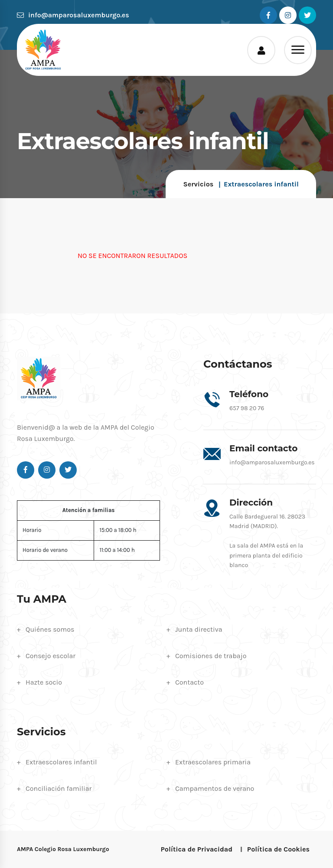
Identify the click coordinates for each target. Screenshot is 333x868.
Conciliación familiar (59, 788)
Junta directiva (199, 629)
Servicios (198, 184)
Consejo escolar (51, 656)
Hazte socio (44, 682)
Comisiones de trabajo (211, 656)
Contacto (189, 682)
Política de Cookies (278, 849)
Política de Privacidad (197, 849)
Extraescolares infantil (61, 762)
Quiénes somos (50, 629)
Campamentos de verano (215, 788)
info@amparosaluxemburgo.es (73, 15)
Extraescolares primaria (213, 762)
